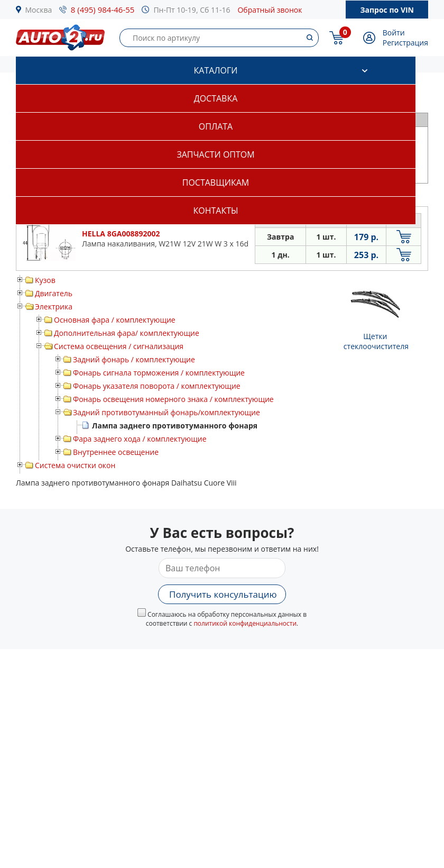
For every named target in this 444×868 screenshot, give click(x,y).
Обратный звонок (270, 10)
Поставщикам (216, 182)
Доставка (216, 98)
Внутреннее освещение (116, 452)
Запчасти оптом (215, 154)
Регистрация (405, 43)
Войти (394, 33)
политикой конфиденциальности (245, 623)
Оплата (216, 126)
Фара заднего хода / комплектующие (140, 439)
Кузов (45, 280)
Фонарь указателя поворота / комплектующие (157, 386)
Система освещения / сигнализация (119, 346)
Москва (39, 10)
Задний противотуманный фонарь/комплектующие (166, 412)
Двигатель (54, 293)
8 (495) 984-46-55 (103, 10)
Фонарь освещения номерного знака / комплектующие (173, 399)
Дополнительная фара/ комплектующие (127, 333)
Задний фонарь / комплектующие (134, 359)
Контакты (215, 211)
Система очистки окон (75, 465)
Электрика (54, 307)
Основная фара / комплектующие (115, 320)
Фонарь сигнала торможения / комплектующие (159, 373)
